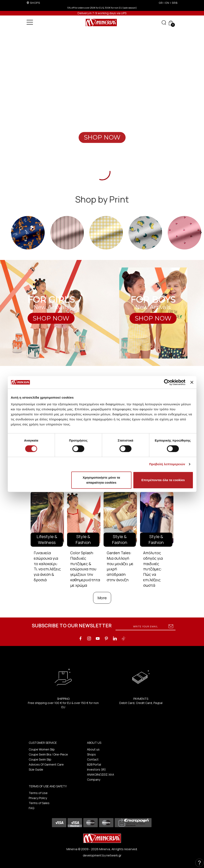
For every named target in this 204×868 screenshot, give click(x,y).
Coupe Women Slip (42, 749)
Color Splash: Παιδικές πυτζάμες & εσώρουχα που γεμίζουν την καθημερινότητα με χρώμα (85, 569)
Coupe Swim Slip (40, 759)
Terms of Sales (39, 803)
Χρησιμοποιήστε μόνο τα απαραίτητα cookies (101, 480)
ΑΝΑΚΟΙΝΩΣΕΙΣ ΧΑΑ (101, 774)
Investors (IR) (96, 769)
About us (93, 749)
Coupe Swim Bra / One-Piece (48, 754)
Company (94, 780)
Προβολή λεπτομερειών (167, 464)
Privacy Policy (38, 798)
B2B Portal (94, 764)
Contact (93, 759)
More (102, 598)
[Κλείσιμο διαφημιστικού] (192, 382)
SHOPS (35, 3)
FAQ (31, 808)
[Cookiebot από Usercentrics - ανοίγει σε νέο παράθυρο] (167, 382)
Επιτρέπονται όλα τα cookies (163, 480)
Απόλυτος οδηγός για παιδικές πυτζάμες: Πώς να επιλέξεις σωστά (153, 569)
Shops (91, 754)
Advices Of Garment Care (46, 764)
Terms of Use (38, 793)
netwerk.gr (114, 855)
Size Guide (36, 769)
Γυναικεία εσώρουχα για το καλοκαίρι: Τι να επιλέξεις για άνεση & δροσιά (47, 566)
